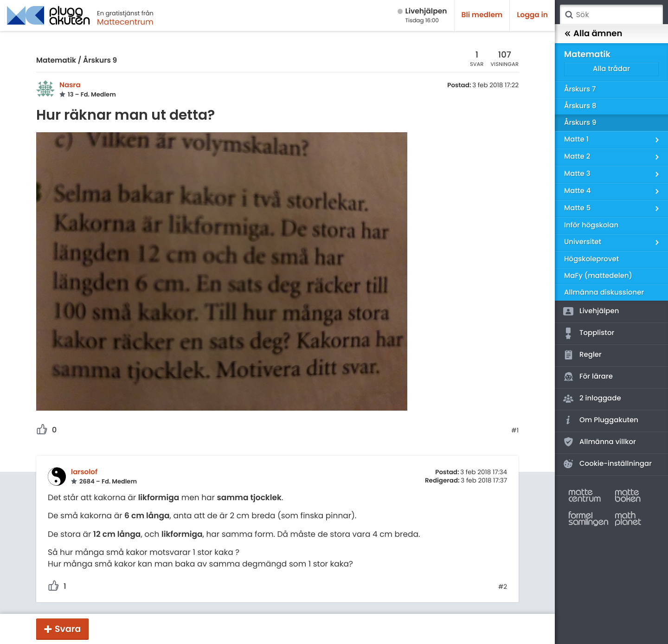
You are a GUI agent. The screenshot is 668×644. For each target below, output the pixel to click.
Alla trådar (611, 69)
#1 (515, 431)
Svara (68, 629)
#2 (503, 587)
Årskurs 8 (580, 106)
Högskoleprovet (591, 259)
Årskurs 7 (580, 89)
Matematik (56, 61)
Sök (569, 15)
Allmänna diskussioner (604, 293)
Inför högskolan (591, 225)
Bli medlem (482, 15)
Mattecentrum (125, 22)
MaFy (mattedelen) (598, 276)
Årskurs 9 (100, 61)
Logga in (532, 15)
